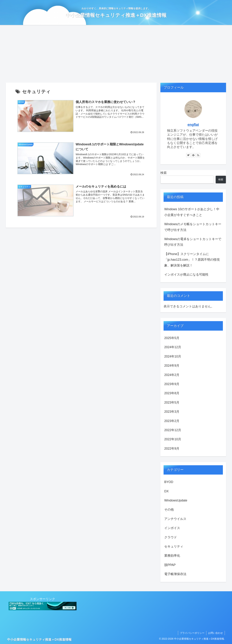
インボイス (172, 528)
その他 (169, 510)
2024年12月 (173, 347)
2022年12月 (173, 430)
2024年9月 (172, 366)
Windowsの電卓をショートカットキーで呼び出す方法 (193, 242)
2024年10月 (173, 356)
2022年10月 (173, 439)
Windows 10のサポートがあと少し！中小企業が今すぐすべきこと (192, 212)
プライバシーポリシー (192, 633)
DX (166, 491)
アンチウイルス (175, 519)
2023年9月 (172, 384)
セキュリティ (174, 546)
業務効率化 (172, 556)
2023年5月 (172, 402)
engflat (193, 125)
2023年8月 (172, 393)
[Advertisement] (116, 54)
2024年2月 (172, 375)
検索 (164, 173)
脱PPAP (170, 565)
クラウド (171, 537)
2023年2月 (172, 421)
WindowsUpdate (176, 500)
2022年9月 (172, 449)
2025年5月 (172, 338)
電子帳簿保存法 (175, 574)
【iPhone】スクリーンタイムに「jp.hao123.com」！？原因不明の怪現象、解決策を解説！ (192, 260)
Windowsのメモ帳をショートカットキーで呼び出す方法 (193, 227)
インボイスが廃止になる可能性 (186, 275)
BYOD (169, 482)
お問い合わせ (216, 633)
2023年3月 (172, 412)
